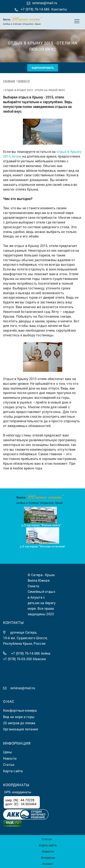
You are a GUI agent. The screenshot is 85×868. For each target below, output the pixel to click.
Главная (9, 81)
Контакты (59, 9)
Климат (48, 864)
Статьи (47, 839)
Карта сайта (48, 845)
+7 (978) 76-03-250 (18, 659)
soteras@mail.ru (45, 3)
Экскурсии (48, 858)
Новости (24, 81)
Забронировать (43, 68)
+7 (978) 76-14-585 (35, 9)
